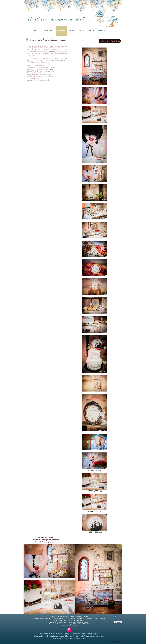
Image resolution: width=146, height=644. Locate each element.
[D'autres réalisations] (111, 41)
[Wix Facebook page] (116, 617)
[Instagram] (69, 630)
